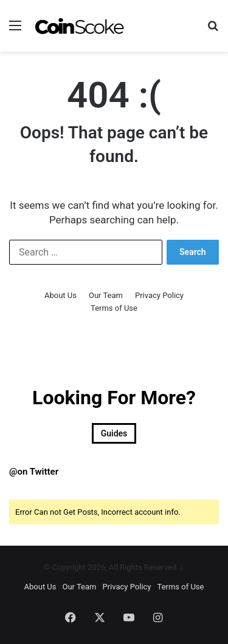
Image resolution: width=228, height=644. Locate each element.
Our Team (106, 295)
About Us (60, 295)
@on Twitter (34, 472)
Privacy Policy (159, 295)
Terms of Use (114, 308)
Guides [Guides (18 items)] (114, 433)
